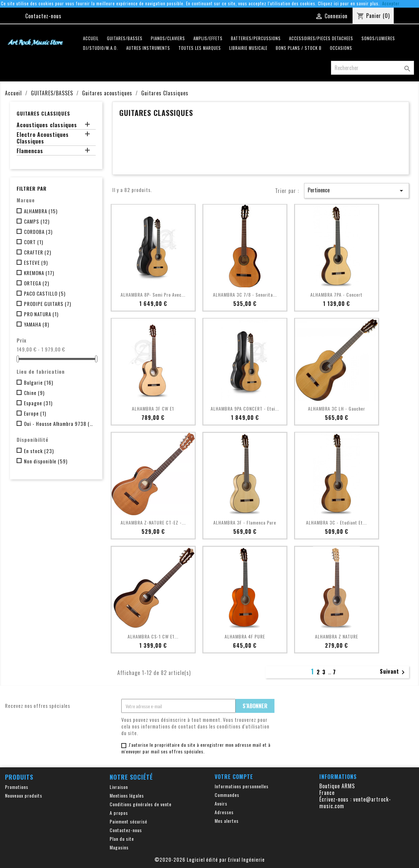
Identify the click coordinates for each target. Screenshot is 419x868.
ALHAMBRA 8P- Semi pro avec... (153, 294)
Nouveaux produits (24, 795)
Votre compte (234, 777)
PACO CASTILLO (45, 293)
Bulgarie (39, 382)
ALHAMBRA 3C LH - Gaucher (337, 408)
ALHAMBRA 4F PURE (245, 636)
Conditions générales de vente (141, 804)
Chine (34, 393)
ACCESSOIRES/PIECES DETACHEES (321, 38)
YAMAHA (37, 324)
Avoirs (221, 803)
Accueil (91, 38)
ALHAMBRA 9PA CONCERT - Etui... (245, 408)
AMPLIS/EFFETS (208, 38)
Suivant (393, 672)
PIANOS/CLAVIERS (168, 38)
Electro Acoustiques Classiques (43, 138)
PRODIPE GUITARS (48, 304)
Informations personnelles (242, 786)
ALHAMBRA (41, 211)
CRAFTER (38, 252)
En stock (39, 451)
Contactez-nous (43, 16)
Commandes (227, 795)
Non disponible (46, 461)
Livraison (119, 787)
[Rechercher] (372, 68)
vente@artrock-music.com (355, 803)
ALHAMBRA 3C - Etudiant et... (336, 522)
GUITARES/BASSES (125, 38)
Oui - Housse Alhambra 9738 (58, 424)
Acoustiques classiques (47, 125)
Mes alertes (227, 821)
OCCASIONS (341, 48)
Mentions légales (127, 795)
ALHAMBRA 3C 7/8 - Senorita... (245, 294)
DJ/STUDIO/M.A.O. (101, 48)
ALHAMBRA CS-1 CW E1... (153, 636)
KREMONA (39, 273)
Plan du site (122, 839)
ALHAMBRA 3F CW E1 (153, 408)
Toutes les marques (200, 48)
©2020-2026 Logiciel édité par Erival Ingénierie (210, 859)
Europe (35, 413)
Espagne (38, 403)
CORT (34, 242)
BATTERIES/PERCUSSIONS (256, 38)
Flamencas (30, 151)
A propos (119, 813)
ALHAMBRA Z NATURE (337, 636)
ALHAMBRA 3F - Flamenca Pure (245, 522)
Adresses (224, 812)
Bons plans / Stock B (299, 48)
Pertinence (357, 190)
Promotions (17, 787)
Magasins (119, 847)
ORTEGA (37, 283)
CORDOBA (38, 232)
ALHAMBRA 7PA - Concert (336, 294)
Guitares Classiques (43, 113)
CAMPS (37, 221)
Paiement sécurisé (128, 821)
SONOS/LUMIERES (378, 38)
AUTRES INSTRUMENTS (148, 48)
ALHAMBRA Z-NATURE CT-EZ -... (153, 522)
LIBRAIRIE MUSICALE (248, 48)
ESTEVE (36, 262)
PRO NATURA (41, 314)
